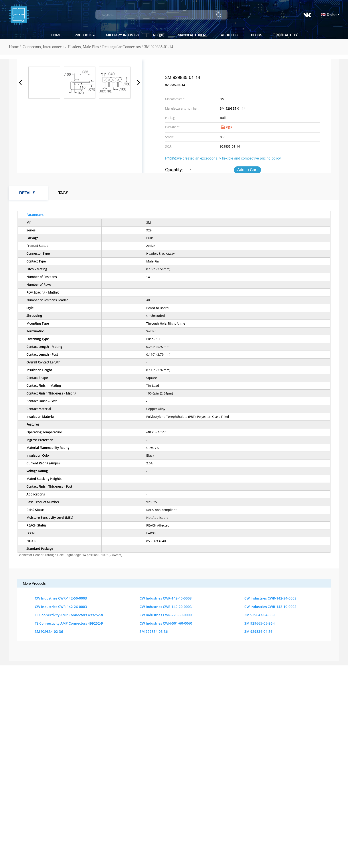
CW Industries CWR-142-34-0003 (270, 598)
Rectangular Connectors (122, 47)
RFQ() (159, 35)
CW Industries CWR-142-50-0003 (61, 598)
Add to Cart (247, 170)
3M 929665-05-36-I (260, 623)
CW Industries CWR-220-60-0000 (166, 615)
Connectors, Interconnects (43, 47)
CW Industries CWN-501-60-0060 (166, 623)
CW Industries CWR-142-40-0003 (166, 598)
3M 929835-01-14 (159, 47)
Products (84, 35)
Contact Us (286, 35)
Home (56, 35)
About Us (229, 35)
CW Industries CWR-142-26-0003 (61, 607)
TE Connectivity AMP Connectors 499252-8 (69, 615)
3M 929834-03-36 (154, 631)
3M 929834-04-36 (258, 631)
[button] (137, 83)
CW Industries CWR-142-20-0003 (166, 607)
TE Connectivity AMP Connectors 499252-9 (69, 623)
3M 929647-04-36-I (260, 615)
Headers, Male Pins (83, 47)
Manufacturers (193, 35)
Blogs (257, 35)
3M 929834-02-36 (49, 631)
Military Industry (123, 35)
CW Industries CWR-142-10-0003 (270, 607)
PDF (229, 127)
